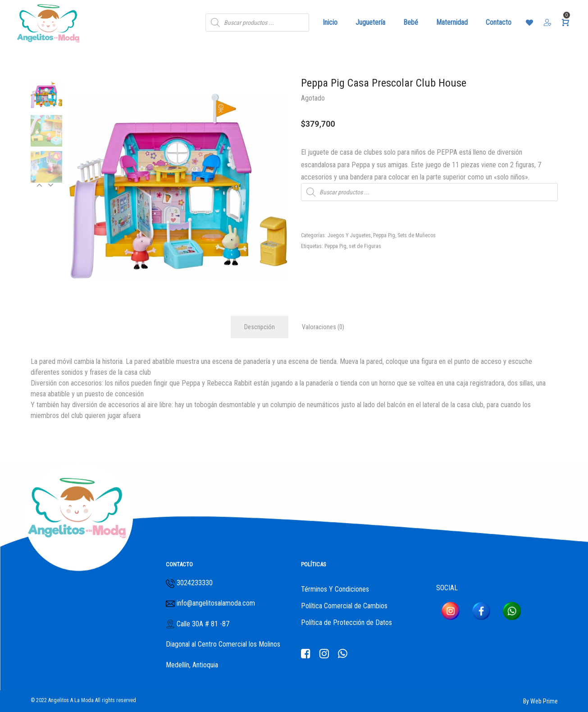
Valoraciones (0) (323, 327)
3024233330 (195, 583)
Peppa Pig (384, 235)
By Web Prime (540, 701)
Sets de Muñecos (417, 235)
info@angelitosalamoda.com (215, 603)
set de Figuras (365, 246)
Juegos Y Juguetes (349, 235)
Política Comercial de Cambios (344, 606)
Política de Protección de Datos (346, 622)
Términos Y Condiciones (335, 589)
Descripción (260, 327)
